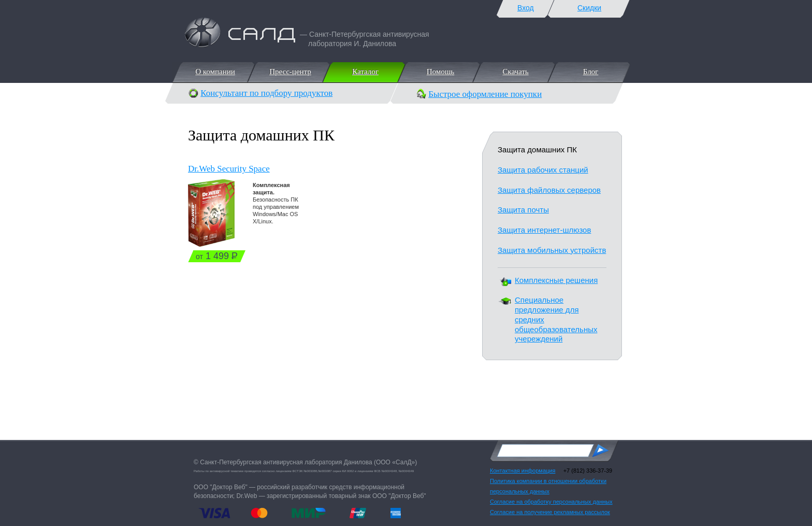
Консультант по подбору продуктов (266, 93)
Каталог (365, 72)
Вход (526, 8)
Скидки (589, 8)
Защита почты (523, 210)
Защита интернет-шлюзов (544, 230)
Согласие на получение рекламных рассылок (550, 512)
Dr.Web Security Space (229, 169)
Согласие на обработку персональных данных (551, 502)
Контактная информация (523, 471)
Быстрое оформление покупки (485, 94)
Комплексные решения (556, 280)
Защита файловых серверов (549, 190)
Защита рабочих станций (543, 170)
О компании (215, 72)
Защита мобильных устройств (552, 250)
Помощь (440, 72)
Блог (590, 72)
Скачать (515, 72)
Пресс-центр (290, 72)
